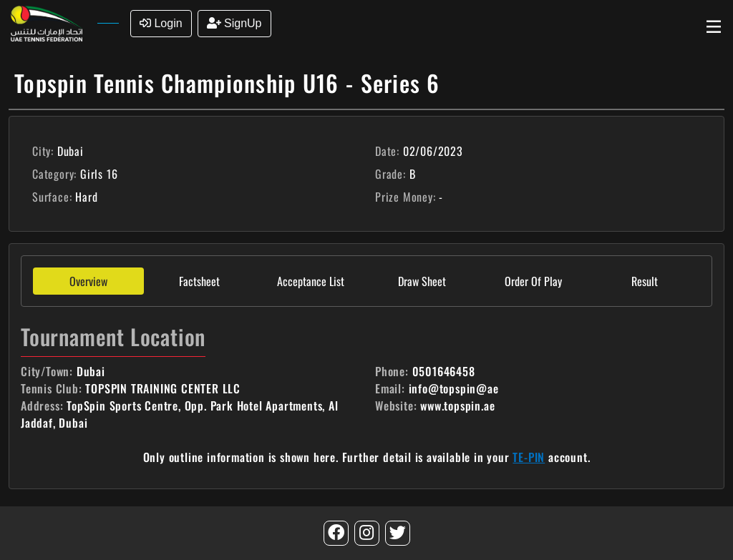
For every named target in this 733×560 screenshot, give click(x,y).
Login (161, 23)
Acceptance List (311, 281)
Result (645, 281)
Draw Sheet (422, 281)
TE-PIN (529, 457)
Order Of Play (533, 281)
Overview (88, 281)
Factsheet (199, 281)
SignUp (234, 23)
